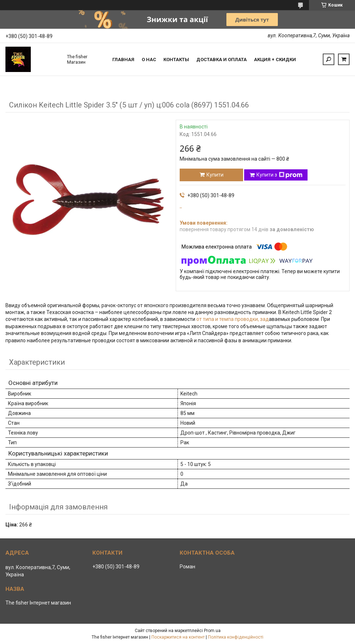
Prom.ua (212, 631)
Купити (215, 175)
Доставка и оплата (222, 60)
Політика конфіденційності (236, 637)
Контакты (176, 60)
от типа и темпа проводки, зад (233, 319)
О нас (149, 60)
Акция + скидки (275, 60)
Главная (123, 60)
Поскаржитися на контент (178, 637)
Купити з (279, 175)
